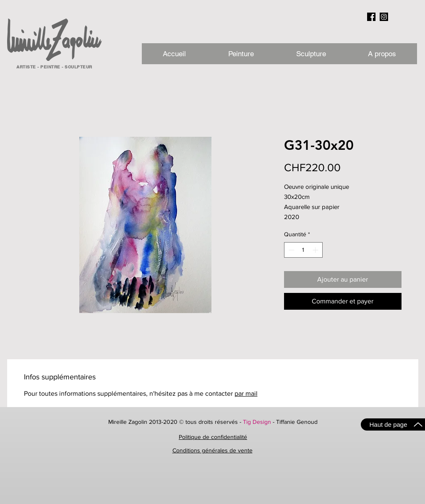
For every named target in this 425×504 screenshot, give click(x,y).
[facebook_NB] (371, 17)
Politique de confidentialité (213, 437)
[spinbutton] (303, 250)
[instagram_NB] (384, 17)
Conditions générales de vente (212, 450)
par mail (246, 393)
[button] (382, 54)
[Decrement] (291, 250)
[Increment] (316, 250)
